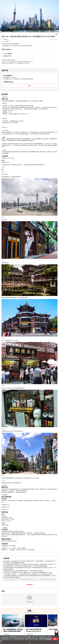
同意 (55, 639)
